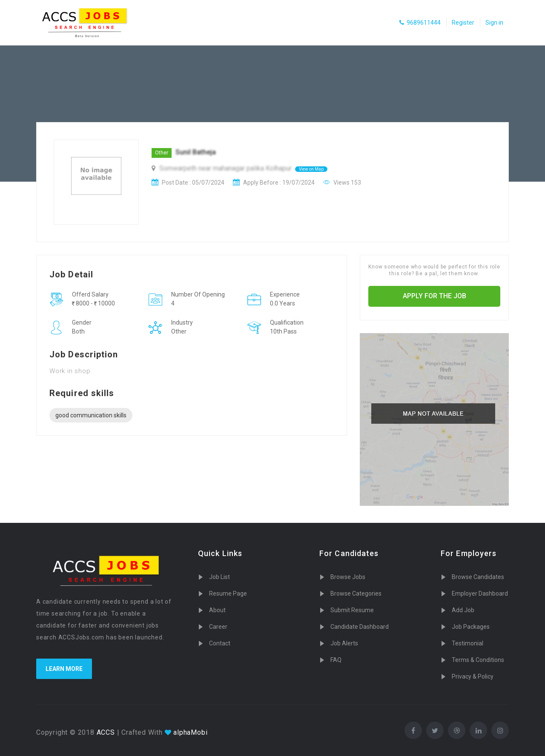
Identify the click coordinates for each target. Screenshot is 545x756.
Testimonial (468, 643)
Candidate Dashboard (360, 627)
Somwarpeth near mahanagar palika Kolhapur (226, 168)
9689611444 (420, 23)
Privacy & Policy (473, 676)
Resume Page (228, 593)
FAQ (336, 660)
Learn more (64, 669)
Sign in (494, 23)
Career (218, 627)
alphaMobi (190, 732)
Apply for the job (435, 296)
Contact (220, 643)
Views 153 (342, 183)
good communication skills (91, 415)
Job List (219, 577)
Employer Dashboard (480, 593)
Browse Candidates (478, 577)
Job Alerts (344, 643)
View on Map (311, 169)
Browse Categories (356, 593)
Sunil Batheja (196, 152)
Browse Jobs (348, 577)
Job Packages (471, 627)
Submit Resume (352, 610)
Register (463, 23)
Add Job (463, 610)
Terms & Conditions (478, 660)
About (217, 610)
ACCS (105, 732)
